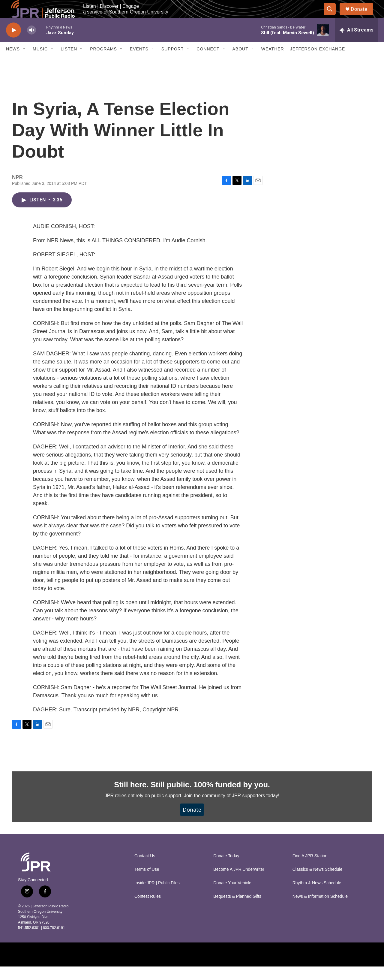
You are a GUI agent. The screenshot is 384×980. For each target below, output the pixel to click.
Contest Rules (148, 910)
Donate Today (226, 869)
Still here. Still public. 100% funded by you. (192, 798)
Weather (273, 62)
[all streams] (357, 44)
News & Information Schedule (320, 910)
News (13, 62)
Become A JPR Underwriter (239, 883)
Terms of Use (147, 883)
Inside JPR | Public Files (157, 896)
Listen (69, 62)
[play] (13, 44)
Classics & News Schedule (318, 883)
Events (139, 62)
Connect (208, 62)
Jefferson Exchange (318, 62)
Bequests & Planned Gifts (237, 910)
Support (172, 62)
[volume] (31, 44)
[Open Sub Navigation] (24, 62)
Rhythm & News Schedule (317, 896)
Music (40, 62)
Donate (363, 16)
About (240, 62)
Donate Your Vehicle (232, 896)
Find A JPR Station (310, 869)
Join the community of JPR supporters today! (232, 809)
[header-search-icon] (332, 16)
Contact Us (145, 869)
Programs (103, 62)
